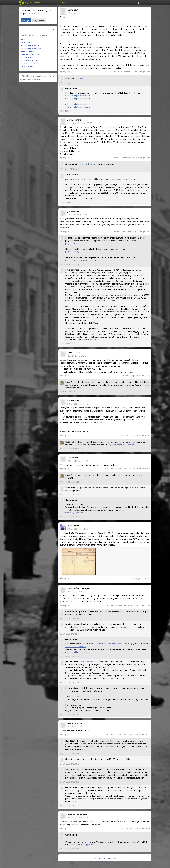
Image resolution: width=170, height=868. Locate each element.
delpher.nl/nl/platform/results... (78, 96)
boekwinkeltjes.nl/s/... (85, 845)
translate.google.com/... (75, 513)
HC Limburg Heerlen (30, 45)
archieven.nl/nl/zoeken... (76, 647)
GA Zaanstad (26, 43)
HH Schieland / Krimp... (31, 55)
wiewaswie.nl (88, 662)
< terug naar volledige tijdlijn (105, 858)
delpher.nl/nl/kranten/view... (110, 644)
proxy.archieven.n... (89, 164)
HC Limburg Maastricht (31, 49)
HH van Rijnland (28, 51)
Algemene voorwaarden (31, 79)
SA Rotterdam (27, 66)
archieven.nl (78, 179)
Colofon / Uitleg (48, 76)
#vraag (80, 78)
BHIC (23, 39)
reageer (65, 72)
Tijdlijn (62, 2)
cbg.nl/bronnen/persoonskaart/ (122, 445)
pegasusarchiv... (72, 243)
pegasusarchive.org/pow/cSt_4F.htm (81, 260)
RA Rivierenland (28, 63)
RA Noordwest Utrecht (31, 60)
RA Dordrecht (27, 57)
